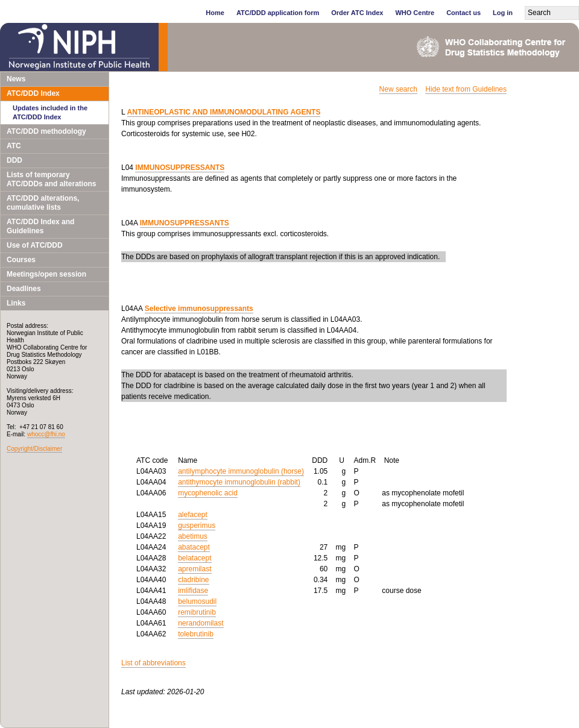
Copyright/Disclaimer (34, 449)
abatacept (194, 547)
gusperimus (197, 526)
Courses (21, 260)
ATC (14, 146)
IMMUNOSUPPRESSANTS (180, 168)
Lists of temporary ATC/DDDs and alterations (51, 179)
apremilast (195, 569)
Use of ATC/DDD (35, 245)
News (16, 79)
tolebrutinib (196, 634)
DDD (14, 160)
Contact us (464, 13)
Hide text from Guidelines (466, 89)
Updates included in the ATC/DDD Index (50, 112)
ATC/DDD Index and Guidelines (40, 226)
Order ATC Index (357, 13)
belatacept (195, 558)
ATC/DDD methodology (46, 131)
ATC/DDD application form (278, 13)
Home (215, 13)
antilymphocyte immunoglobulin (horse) (241, 471)
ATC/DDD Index (33, 93)
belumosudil (197, 601)
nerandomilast (201, 623)
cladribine (193, 580)
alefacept (193, 515)
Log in (503, 13)
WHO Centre (415, 13)
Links (16, 303)
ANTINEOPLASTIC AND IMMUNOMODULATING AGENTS (224, 112)
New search (398, 89)
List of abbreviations (153, 663)
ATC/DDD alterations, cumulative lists (43, 203)
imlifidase (193, 591)
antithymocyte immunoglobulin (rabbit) (239, 482)
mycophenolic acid (208, 493)
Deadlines (24, 289)
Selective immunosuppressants (199, 309)
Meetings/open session (46, 274)
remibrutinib (197, 612)
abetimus (193, 536)
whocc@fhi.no (46, 434)
